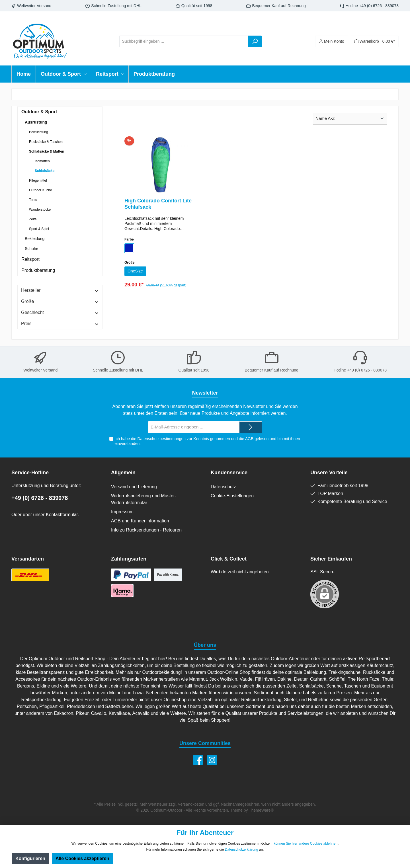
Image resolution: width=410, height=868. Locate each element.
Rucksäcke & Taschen (46, 142)
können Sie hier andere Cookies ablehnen (306, 844)
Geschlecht (60, 312)
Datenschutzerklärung (242, 849)
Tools (33, 200)
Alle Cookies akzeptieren (82, 858)
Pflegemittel (38, 180)
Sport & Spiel (39, 229)
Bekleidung (35, 239)
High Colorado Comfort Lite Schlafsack (158, 204)
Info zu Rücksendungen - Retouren (146, 530)
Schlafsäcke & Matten (47, 151)
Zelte (33, 219)
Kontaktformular (62, 515)
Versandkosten (191, 804)
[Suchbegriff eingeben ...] (184, 41)
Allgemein (123, 473)
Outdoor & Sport (39, 112)
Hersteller (60, 290)
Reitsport (30, 259)
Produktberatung (38, 270)
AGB (249, 439)
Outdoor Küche (41, 190)
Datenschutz (223, 487)
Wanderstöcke (40, 210)
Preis (60, 324)
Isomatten (42, 161)
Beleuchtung (39, 132)
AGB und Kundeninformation (140, 521)
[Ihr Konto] (332, 41)
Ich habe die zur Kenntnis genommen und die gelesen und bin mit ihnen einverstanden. (207, 441)
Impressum (122, 512)
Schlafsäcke (45, 171)
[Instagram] (212, 760)
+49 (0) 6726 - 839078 (40, 498)
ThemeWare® (261, 810)
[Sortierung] (350, 119)
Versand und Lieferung (134, 487)
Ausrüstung (36, 122)
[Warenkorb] (375, 41)
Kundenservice (229, 473)
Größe (60, 301)
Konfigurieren (30, 858)
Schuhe (31, 249)
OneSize (136, 272)
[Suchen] (255, 41)
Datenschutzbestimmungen (161, 439)
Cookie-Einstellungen (232, 496)
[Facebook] (198, 760)
